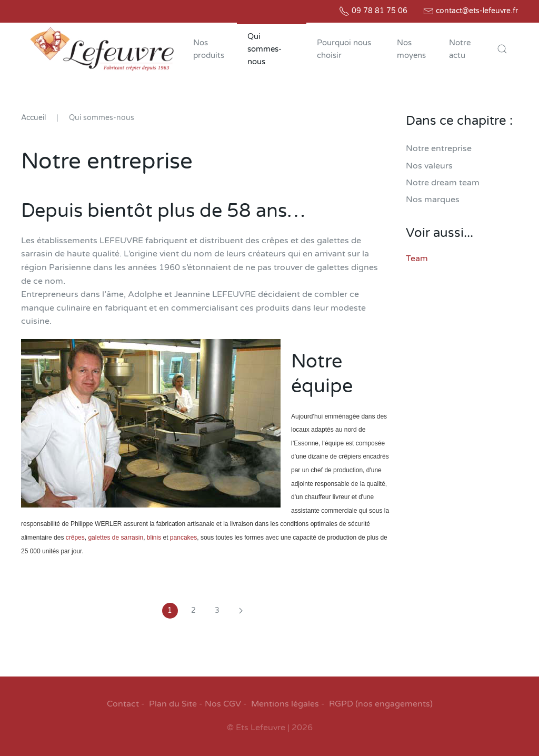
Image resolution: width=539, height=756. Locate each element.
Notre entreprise (439, 148)
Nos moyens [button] (411, 49)
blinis (154, 538)
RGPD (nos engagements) (381, 704)
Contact (123, 704)
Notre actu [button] (460, 49)
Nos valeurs (429, 166)
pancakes (183, 538)
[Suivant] (241, 611)
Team (417, 258)
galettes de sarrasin (116, 538)
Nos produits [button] (209, 49)
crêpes (74, 538)
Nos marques (433, 200)
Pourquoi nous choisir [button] (344, 49)
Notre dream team (443, 183)
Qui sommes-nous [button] (264, 49)
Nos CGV (223, 704)
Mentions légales (285, 704)
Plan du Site (173, 704)
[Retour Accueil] (102, 49)
